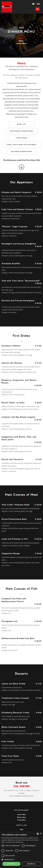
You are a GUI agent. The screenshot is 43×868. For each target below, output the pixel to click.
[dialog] (21, 850)
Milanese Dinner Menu (22, 152)
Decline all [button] (31, 864)
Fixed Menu (22, 820)
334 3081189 (21, 786)
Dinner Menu (21, 817)
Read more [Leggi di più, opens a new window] (20, 842)
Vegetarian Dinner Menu (22, 131)
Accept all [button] (11, 864)
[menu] (38, 9)
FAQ (21, 829)
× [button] (41, 834)
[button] (21, 860)
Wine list (21, 124)
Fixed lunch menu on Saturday (22, 145)
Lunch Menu (22, 138)
